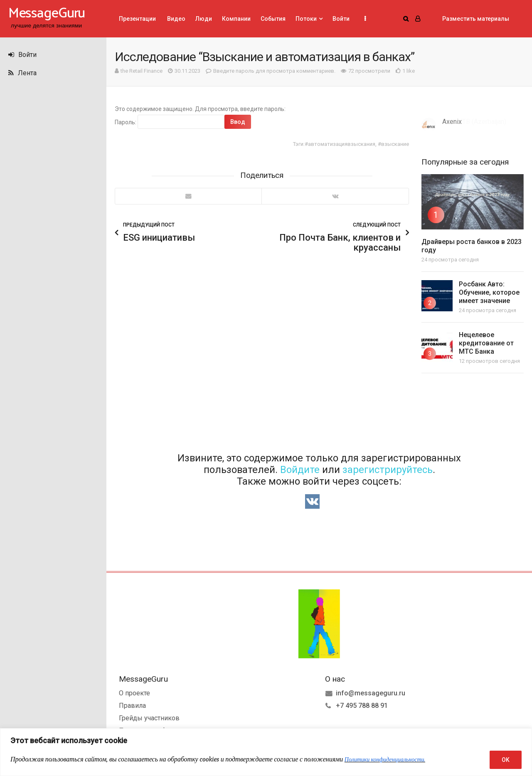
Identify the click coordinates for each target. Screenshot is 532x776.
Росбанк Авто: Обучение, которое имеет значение (489, 292)
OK (506, 760)
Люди (204, 19)
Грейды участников (149, 717)
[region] (266, 752)
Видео (176, 19)
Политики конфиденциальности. (385, 760)
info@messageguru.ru (371, 692)
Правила (132, 705)
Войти (22, 55)
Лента (22, 73)
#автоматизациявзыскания (340, 144)
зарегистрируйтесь (388, 469)
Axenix (452, 122)
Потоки (306, 19)
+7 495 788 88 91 (362, 705)
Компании (236, 19)
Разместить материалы (476, 19)
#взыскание (393, 144)
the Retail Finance (142, 71)
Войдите (300, 469)
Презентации (137, 19)
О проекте (134, 692)
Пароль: (170, 122)
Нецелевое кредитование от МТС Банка (486, 343)
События (273, 19)
